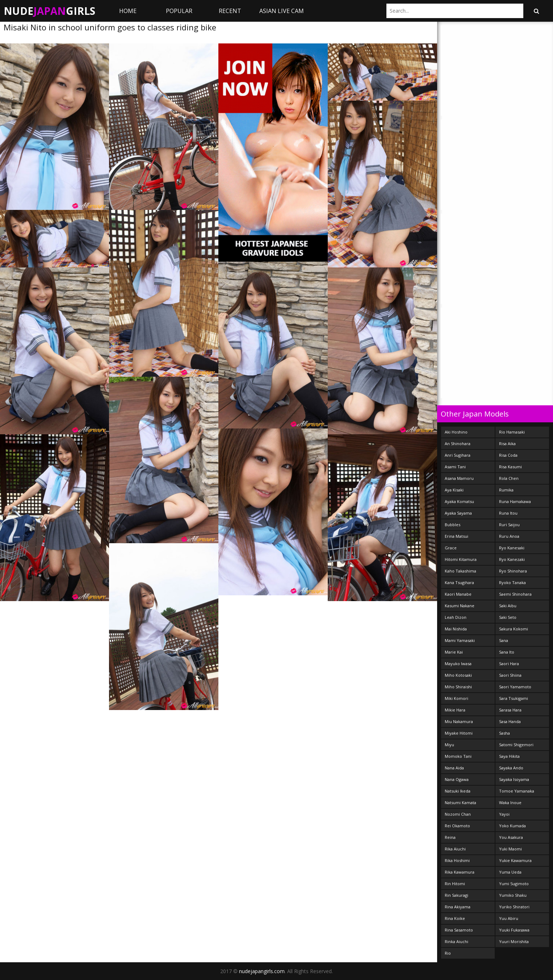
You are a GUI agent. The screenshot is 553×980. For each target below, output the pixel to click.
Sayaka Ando (511, 768)
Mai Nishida (456, 629)
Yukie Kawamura (515, 860)
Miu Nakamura (459, 721)
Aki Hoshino (456, 432)
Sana (504, 640)
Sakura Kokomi (514, 629)
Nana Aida (454, 768)
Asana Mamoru (459, 478)
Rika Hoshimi (457, 860)
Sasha (504, 733)
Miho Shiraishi (458, 687)
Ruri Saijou (509, 525)
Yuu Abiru (509, 918)
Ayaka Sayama (458, 513)
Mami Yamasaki (460, 640)
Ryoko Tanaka (512, 582)
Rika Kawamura (460, 872)
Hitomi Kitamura (461, 559)
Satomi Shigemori (516, 745)
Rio (448, 953)
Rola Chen (509, 478)
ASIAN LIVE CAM (282, 11)
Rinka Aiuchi (456, 941)
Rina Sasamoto (459, 930)
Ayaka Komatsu (459, 501)
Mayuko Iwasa (458, 664)
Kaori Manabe (458, 594)
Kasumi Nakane (460, 606)
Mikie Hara (455, 710)
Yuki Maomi (510, 849)
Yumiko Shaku (513, 895)
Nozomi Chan (458, 814)
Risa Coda (508, 455)
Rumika (506, 490)
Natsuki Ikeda (458, 791)
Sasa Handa (510, 721)
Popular (179, 11)
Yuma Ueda (510, 872)
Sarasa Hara (510, 710)
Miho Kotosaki (458, 675)
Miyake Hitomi (459, 733)
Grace (451, 548)
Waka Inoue (510, 802)
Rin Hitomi (455, 884)
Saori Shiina (510, 675)
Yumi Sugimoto (514, 884)
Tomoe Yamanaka (517, 791)
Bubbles (453, 525)
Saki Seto (508, 617)
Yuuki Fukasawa (514, 930)
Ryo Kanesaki (512, 548)
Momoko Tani (458, 756)
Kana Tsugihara (459, 582)
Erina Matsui (456, 536)
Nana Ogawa (457, 779)
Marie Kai (454, 652)
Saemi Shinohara (515, 594)
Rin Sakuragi (456, 895)
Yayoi (504, 814)
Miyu (449, 745)
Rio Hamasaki (512, 432)
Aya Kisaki (454, 490)
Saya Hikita (509, 756)
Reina (450, 837)
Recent (230, 11)
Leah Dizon (456, 617)
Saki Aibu (508, 606)
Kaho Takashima (460, 571)
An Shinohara (458, 443)
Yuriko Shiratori (514, 907)
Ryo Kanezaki (512, 559)
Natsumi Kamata (460, 802)
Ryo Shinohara (513, 571)
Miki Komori (456, 698)
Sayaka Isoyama (514, 779)
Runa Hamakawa (515, 501)
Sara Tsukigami (514, 698)
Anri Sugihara (458, 455)
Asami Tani (455, 467)
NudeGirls (49, 11)
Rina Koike (455, 918)
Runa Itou (508, 513)
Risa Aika (507, 443)
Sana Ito (507, 652)
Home (128, 11)
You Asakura (511, 837)
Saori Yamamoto (515, 687)
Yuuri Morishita (514, 941)
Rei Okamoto (457, 826)
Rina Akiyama (458, 907)
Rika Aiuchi (455, 849)
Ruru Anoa (509, 536)
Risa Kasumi (510, 467)
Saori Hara (509, 664)
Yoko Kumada (512, 826)
